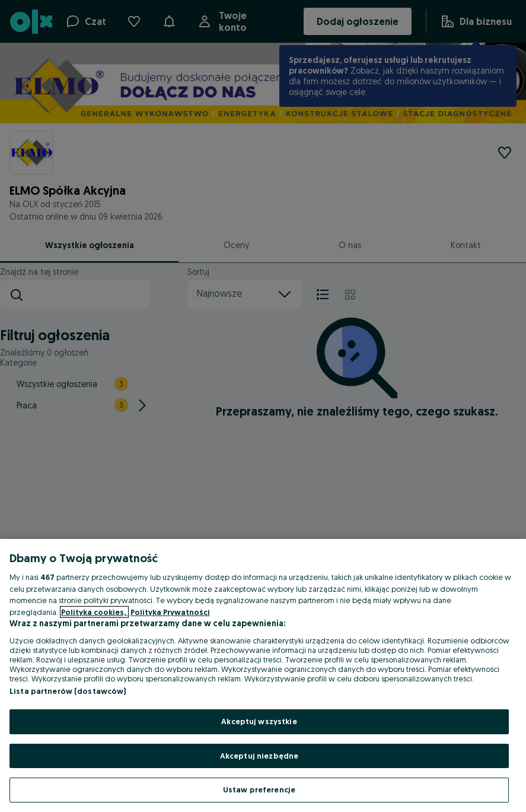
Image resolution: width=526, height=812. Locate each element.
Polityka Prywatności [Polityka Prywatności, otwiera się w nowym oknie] (170, 612)
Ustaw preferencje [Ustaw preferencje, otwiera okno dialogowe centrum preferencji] (259, 789)
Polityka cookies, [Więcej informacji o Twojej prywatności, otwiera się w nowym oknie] (94, 612)
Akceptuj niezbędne (259, 756)
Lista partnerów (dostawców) (68, 691)
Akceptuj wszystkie (259, 721)
